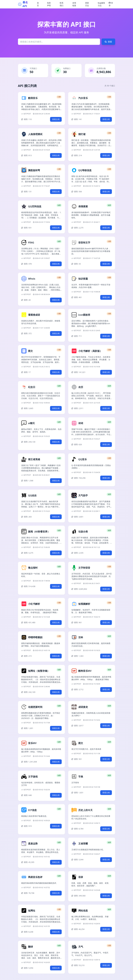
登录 (111, 4)
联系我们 (62, 4)
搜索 (108, 42)
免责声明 (49, 4)
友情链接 (74, 4)
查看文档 (56, 119)
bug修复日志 (101, 4)
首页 (38, 4)
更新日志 (87, 4)
